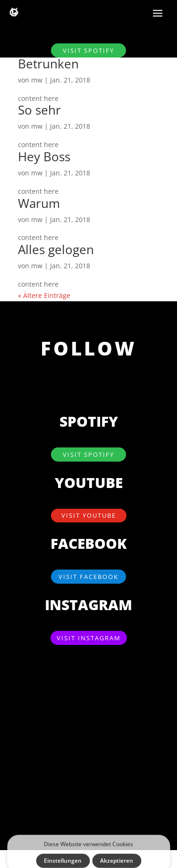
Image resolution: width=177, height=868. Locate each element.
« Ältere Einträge (44, 295)
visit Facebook (88, 577)
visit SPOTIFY (88, 50)
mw (37, 80)
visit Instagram (89, 638)
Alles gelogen (56, 249)
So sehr (39, 110)
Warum (39, 203)
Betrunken (48, 64)
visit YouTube (89, 515)
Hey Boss (44, 157)
